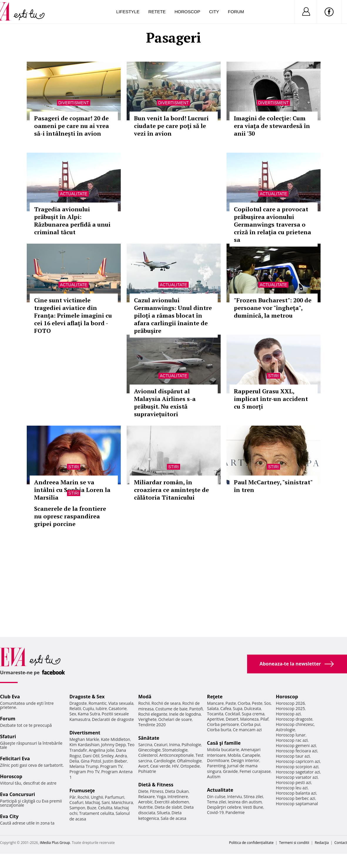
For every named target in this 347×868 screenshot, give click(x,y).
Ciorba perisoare (223, 724)
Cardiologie (165, 761)
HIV (175, 766)
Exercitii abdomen (172, 802)
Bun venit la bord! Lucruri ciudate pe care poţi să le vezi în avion (171, 126)
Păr (73, 797)
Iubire (101, 708)
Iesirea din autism (245, 802)
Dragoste (78, 703)
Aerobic (145, 802)
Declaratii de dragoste (113, 719)
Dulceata (253, 708)
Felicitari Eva (15, 759)
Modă (145, 697)
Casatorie (118, 708)
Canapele (251, 755)
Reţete (215, 697)
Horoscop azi (288, 714)
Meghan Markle (84, 739)
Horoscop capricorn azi (298, 761)
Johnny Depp (113, 745)
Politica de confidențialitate (251, 843)
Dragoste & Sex (87, 697)
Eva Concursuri (17, 794)
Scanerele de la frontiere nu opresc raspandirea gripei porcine (70, 516)
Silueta (163, 813)
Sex (73, 714)
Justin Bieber (115, 761)
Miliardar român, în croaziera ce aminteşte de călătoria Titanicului (171, 490)
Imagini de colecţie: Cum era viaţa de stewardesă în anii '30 (272, 126)
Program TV (111, 766)
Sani (106, 802)
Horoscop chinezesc (295, 724)
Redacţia (322, 843)
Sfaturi (8, 736)
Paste (231, 703)
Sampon (77, 808)
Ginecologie (149, 750)
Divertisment (74, 103)
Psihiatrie (147, 771)
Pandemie (235, 812)
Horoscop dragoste (294, 719)
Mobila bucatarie (223, 750)
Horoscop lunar (291, 735)
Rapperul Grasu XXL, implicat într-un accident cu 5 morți (271, 399)
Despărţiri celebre (224, 807)
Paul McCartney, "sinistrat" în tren (273, 486)
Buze (92, 808)
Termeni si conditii (294, 843)
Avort (143, 766)
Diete (143, 791)
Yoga (161, 797)
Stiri (274, 376)
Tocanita (215, 714)
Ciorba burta (219, 730)
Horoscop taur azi (293, 756)
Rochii (83, 797)
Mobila (234, 755)
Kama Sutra (89, 714)
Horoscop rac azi (292, 740)
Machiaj (93, 802)
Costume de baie (171, 709)
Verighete (147, 719)
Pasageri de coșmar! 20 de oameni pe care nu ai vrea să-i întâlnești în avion (72, 126)
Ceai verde (160, 766)
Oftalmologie (189, 761)
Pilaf (264, 719)
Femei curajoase (255, 771)
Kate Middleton (115, 739)
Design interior (245, 760)
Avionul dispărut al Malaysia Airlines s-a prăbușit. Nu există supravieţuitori (165, 403)
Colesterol (148, 755)
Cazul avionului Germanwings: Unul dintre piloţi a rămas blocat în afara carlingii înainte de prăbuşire (173, 315)
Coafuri (76, 802)
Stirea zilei (253, 797)
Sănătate (149, 738)
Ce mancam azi (247, 730)
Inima (174, 745)
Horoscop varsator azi (297, 777)
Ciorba (244, 703)
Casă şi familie (224, 743)
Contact (341, 843)
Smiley (107, 756)
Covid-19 (216, 812)
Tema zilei (217, 802)
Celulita (105, 808)
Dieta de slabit (168, 807)
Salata (213, 708)
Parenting (216, 766)
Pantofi (196, 709)
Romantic (98, 703)
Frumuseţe (82, 791)
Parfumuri (115, 797)
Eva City (9, 816)
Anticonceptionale (177, 755)
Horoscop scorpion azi (297, 767)
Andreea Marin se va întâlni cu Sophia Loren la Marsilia (72, 490)
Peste (257, 703)
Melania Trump (84, 766)
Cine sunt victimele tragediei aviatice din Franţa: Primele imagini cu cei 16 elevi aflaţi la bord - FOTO (73, 315)
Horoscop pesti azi (294, 782)
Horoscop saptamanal (297, 804)
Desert (232, 719)
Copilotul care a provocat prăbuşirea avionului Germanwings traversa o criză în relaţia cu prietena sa (273, 224)
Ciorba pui (250, 724)
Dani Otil (91, 756)
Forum (236, 12)
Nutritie (145, 807)
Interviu (234, 797)
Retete (157, 12)
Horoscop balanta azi (296, 793)
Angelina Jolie (102, 750)
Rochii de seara (166, 703)
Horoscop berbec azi (296, 798)
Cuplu (88, 708)
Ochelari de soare (175, 719)
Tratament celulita (97, 813)
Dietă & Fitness (156, 785)
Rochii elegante (153, 714)
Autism (214, 777)
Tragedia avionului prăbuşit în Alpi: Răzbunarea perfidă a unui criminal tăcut (72, 221)
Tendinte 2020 (152, 725)
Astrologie (286, 730)
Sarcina (145, 745)
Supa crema (253, 714)
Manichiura (122, 802)
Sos (268, 703)
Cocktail (233, 714)
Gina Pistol (91, 761)
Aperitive (216, 719)
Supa (238, 708)
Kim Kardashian (84, 745)
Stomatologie (175, 750)
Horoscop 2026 (290, 703)
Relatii (75, 708)
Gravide (231, 771)
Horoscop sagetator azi (298, 772)
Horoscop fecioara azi (297, 751)
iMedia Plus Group (55, 843)
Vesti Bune (253, 807)
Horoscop (187, 12)
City (214, 12)
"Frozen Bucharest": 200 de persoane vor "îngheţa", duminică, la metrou (273, 308)
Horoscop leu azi (292, 788)
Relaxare (146, 797)
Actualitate (74, 194)
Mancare (216, 703)
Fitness (157, 791)
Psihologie (191, 745)
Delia (74, 761)
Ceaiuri (161, 745)
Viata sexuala (121, 703)
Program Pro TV (84, 772)
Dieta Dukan (177, 791)
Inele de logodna (185, 714)
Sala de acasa (173, 818)
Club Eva (10, 697)
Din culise (216, 797)
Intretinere (178, 797)
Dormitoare (218, 760)
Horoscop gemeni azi (296, 745)
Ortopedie (190, 766)
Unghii (97, 797)
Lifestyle (128, 12)
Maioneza (249, 719)
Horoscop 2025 (290, 708)
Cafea (226, 708)
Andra (121, 756)
